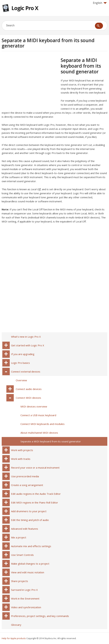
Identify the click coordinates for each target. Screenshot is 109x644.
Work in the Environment (25, 599)
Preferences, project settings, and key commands (40, 616)
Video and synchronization (26, 607)
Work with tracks (21, 459)
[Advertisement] (30, 81)
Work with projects (22, 450)
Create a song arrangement (27, 485)
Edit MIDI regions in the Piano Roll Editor (35, 502)
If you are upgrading (23, 354)
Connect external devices (26, 372)
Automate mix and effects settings (31, 546)
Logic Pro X (25, 8)
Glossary (16, 625)
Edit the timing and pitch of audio (30, 520)
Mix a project (19, 537)
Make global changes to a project (30, 564)
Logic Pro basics (20, 363)
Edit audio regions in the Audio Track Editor (36, 494)
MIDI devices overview (34, 406)
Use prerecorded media (25, 476)
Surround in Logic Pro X (24, 590)
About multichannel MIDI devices (39, 433)
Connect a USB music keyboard (38, 415)
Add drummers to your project (29, 511)
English (100, 3)
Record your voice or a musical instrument (35, 468)
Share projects (20, 581)
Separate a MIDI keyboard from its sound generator (51, 441)
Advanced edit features (25, 529)
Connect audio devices (29, 389)
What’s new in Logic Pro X (26, 337)
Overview (21, 380)
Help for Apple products (14, 638)
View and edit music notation (28, 572)
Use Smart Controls (22, 555)
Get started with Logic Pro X (28, 345)
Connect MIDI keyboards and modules (43, 424)
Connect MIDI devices (28, 398)
